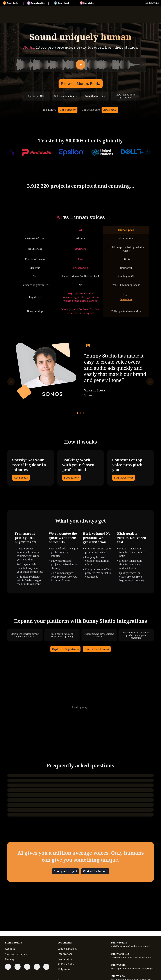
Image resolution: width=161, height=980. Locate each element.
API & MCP (110, 110)
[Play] (80, 65)
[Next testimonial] (150, 382)
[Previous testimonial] (11, 382)
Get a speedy (68, 110)
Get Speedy (21, 478)
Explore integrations (65, 649)
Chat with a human (97, 649)
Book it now (71, 478)
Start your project (65, 871)
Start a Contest (124, 478)
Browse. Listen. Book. (81, 84)
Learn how (126, 299)
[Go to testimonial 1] (77, 413)
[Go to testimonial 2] (80, 413)
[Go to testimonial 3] (84, 413)
